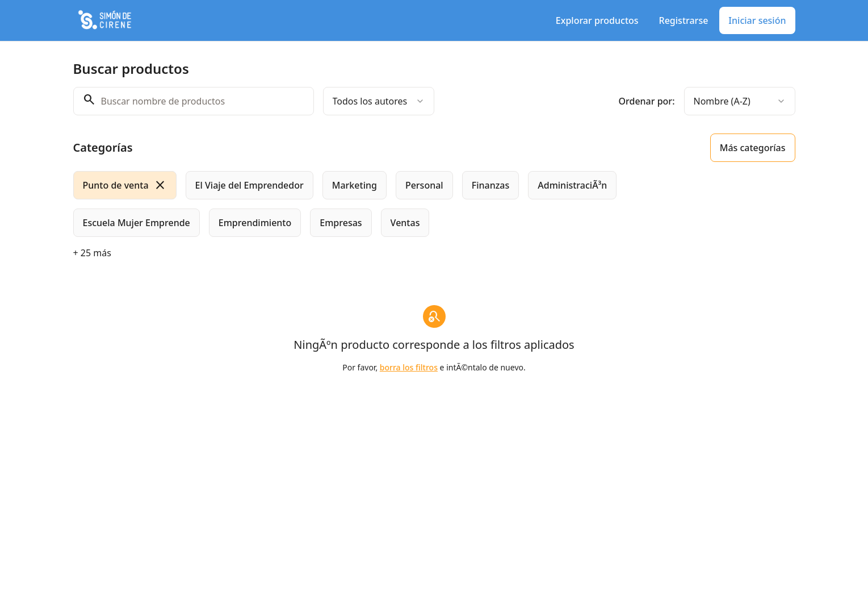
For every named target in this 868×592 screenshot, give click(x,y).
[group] (388, 204)
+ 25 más (92, 253)
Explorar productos (597, 20)
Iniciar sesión (757, 20)
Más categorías (753, 148)
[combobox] (379, 101)
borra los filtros (409, 367)
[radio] (125, 185)
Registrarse (684, 20)
